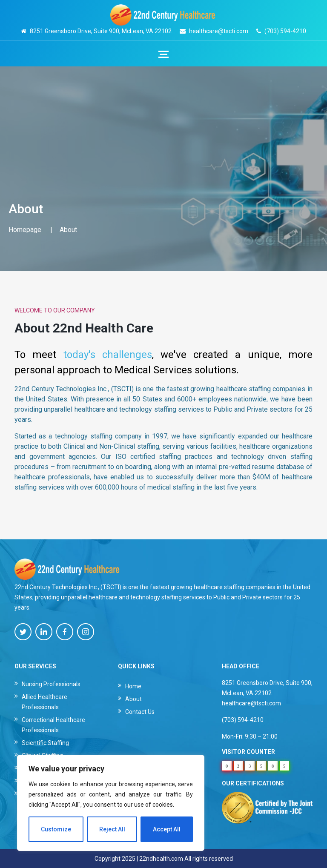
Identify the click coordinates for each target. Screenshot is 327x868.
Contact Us (140, 712)
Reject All (112, 829)
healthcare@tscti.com (219, 31)
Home (133, 686)
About (133, 699)
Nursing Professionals (51, 684)
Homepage (25, 230)
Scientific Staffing (45, 743)
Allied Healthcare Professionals (44, 702)
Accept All (167, 829)
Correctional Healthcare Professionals (53, 725)
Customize (56, 829)
